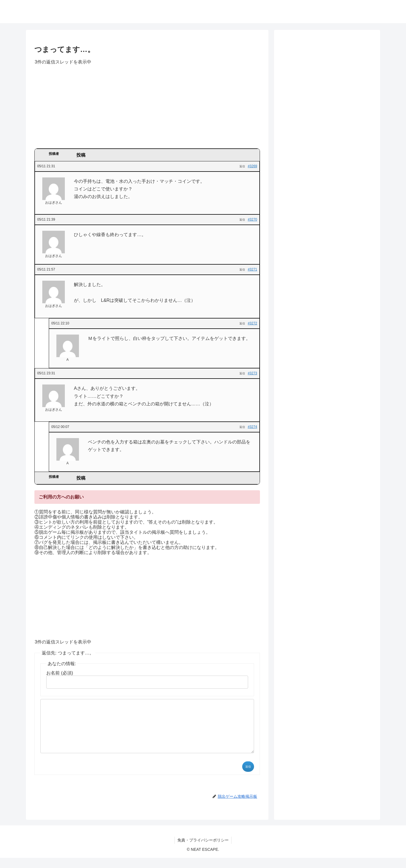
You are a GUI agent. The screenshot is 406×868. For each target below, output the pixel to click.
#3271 (252, 269)
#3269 (252, 166)
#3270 (252, 219)
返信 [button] (242, 166)
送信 (248, 777)
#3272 (252, 323)
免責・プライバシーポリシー (203, 850)
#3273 (252, 373)
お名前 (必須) (60, 673)
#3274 (252, 427)
